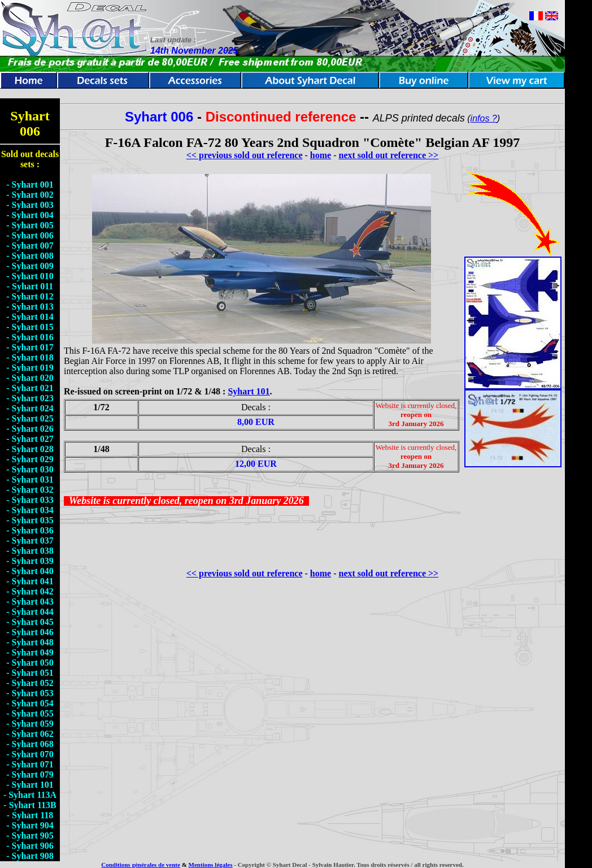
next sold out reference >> (389, 155)
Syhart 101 (249, 391)
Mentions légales (211, 865)
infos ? (484, 118)
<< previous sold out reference (245, 155)
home (321, 155)
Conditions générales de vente (141, 865)
